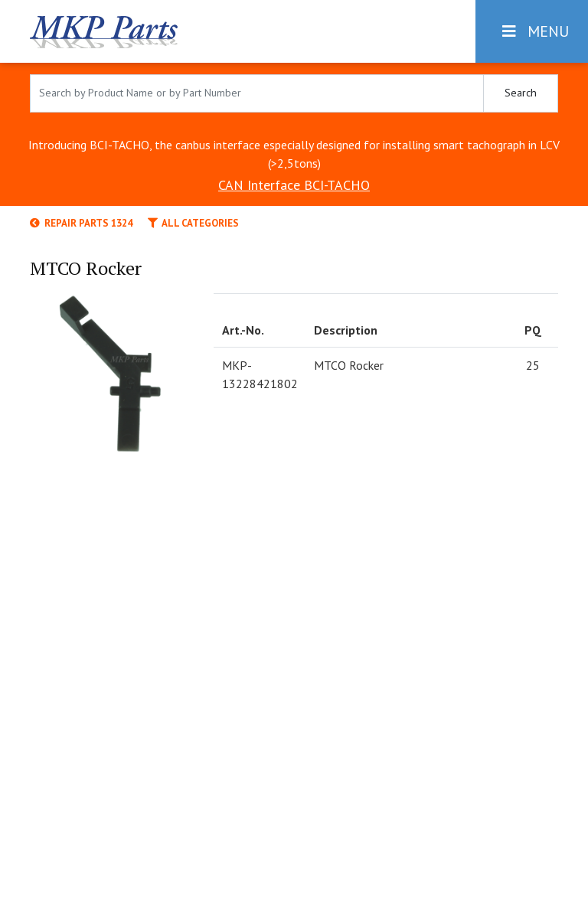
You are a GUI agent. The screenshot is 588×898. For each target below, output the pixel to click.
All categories (193, 223)
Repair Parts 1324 (81, 223)
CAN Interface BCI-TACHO (294, 185)
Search (521, 93)
